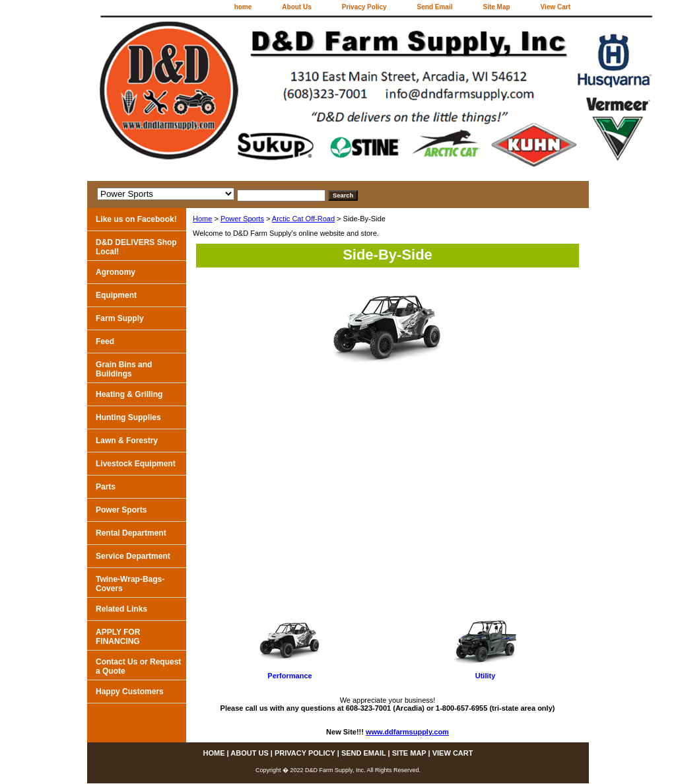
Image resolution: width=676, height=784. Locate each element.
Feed (105, 341)
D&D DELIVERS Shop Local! (136, 247)
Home (202, 219)
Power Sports (242, 219)
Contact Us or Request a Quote (138, 666)
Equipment (116, 295)
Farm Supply (120, 318)
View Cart (556, 7)
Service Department (133, 556)
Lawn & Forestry (127, 441)
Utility (486, 676)
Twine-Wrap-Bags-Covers (130, 584)
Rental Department (131, 533)
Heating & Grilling (129, 394)
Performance (289, 676)
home (243, 7)
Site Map (496, 7)
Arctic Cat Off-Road (303, 219)
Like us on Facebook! (136, 219)
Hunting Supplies (128, 417)
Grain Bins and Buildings (124, 369)
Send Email (435, 7)
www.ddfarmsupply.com (407, 732)
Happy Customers (130, 692)
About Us (296, 7)
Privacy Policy (364, 7)
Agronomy (116, 272)
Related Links (121, 609)
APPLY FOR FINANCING (118, 637)
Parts (106, 487)
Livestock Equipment (136, 464)
